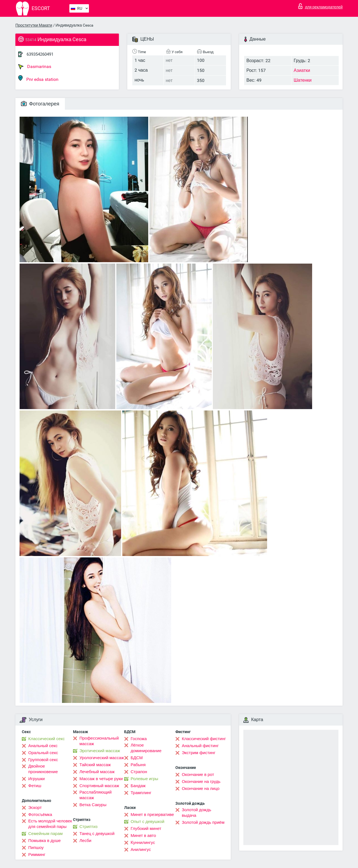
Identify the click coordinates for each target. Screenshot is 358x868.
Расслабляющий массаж (96, 795)
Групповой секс (43, 760)
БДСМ (137, 758)
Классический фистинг (204, 739)
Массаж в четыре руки (101, 779)
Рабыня (138, 765)
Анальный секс (43, 746)
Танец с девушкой (97, 834)
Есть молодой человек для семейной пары (50, 824)
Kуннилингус (143, 843)
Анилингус (141, 850)
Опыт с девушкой (148, 822)
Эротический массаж (100, 751)
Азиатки (302, 70)
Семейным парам (45, 834)
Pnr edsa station (38, 78)
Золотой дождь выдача (196, 813)
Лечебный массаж (97, 772)
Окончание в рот (198, 775)
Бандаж (138, 786)
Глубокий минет (146, 829)
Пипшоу (36, 848)
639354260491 (40, 54)
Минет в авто (143, 836)
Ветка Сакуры (93, 805)
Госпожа (139, 739)
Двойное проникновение (43, 769)
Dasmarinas (35, 67)
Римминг (37, 855)
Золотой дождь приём (203, 822)
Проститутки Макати (34, 25)
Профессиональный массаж (99, 741)
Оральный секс (43, 753)
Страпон (139, 772)
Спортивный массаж (99, 786)
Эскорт (35, 808)
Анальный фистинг (200, 746)
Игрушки (36, 779)
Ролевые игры (144, 779)
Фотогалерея (40, 104)
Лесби (85, 841)
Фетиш (35, 786)
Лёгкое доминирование (146, 748)
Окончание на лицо (201, 789)
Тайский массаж (95, 765)
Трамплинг (141, 793)
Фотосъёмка (40, 815)
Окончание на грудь (201, 782)
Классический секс (46, 739)
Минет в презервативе (152, 815)
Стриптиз (89, 827)
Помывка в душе (44, 841)
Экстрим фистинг (199, 753)
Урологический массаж (102, 758)
